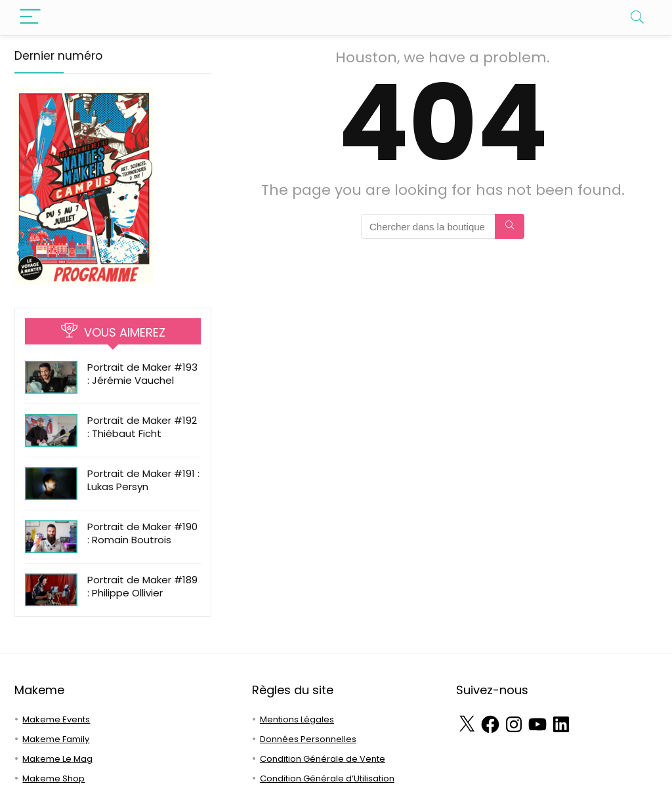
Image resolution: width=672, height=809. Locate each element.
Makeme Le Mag (57, 759)
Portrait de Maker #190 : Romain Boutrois (142, 533)
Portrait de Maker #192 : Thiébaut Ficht (142, 427)
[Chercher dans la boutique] (510, 226)
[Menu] (30, 17)
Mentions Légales (297, 719)
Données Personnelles (308, 739)
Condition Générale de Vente (323, 759)
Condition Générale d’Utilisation (327, 778)
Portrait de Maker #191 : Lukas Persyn (143, 480)
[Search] (637, 17)
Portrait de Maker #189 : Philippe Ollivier (142, 586)
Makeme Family (56, 739)
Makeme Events (56, 719)
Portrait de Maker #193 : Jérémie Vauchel (142, 374)
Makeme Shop (53, 778)
